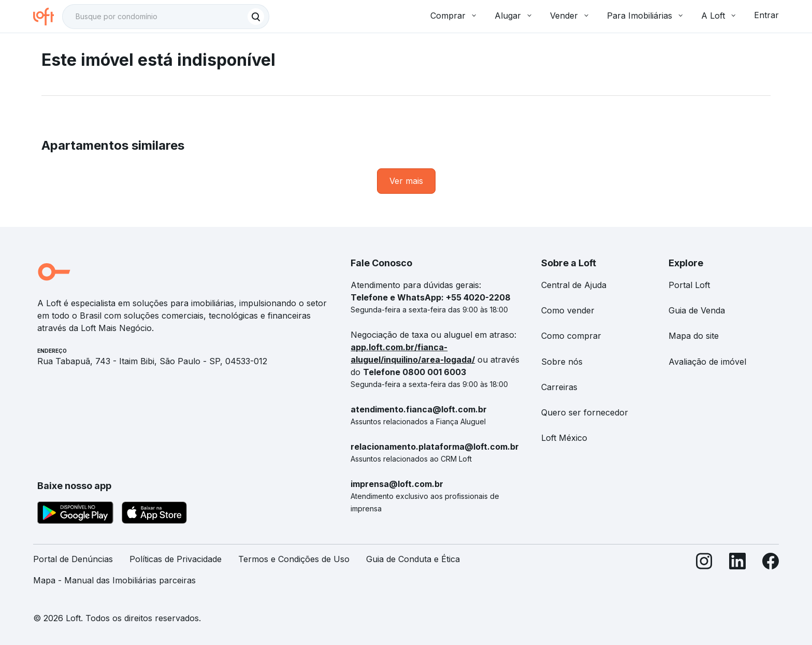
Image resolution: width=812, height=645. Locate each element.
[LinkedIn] (737, 574)
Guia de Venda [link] (697, 310)
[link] (406, 181)
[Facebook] (771, 574)
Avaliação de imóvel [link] (707, 362)
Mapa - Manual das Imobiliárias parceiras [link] (114, 580)
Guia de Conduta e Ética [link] (413, 559)
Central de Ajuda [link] (574, 285)
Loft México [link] (564, 438)
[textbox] (166, 17)
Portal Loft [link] (689, 285)
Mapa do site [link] (694, 336)
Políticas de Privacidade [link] (176, 559)
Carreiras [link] (559, 387)
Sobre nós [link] (562, 362)
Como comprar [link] (571, 336)
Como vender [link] (568, 310)
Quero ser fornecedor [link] (585, 412)
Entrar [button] (766, 15)
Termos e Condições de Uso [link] (294, 559)
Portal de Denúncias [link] (73, 559)
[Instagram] (704, 574)
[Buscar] (256, 17)
